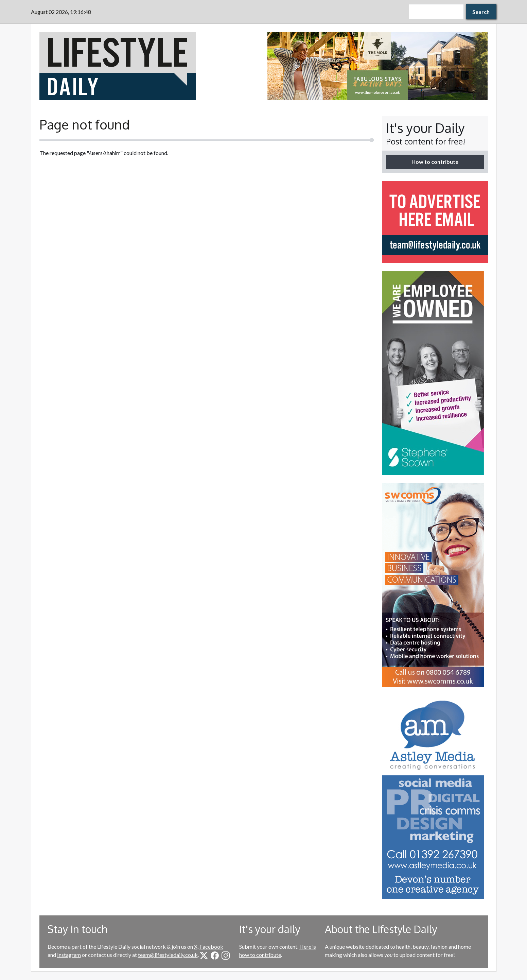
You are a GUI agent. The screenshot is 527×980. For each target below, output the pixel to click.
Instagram (69, 955)
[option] (377, 66)
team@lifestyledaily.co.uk (168, 955)
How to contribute (435, 162)
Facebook (211, 947)
